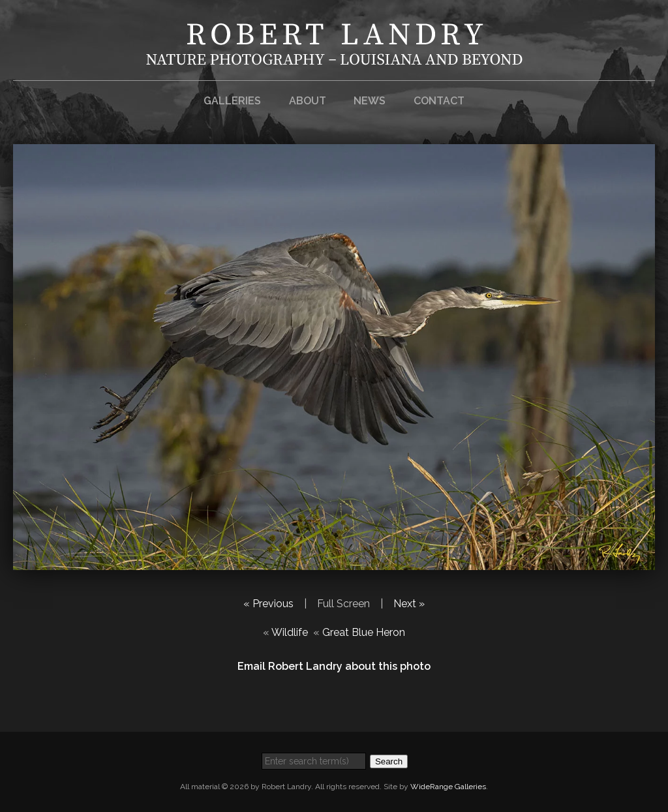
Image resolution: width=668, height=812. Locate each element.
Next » (409, 604)
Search (389, 761)
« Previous (268, 604)
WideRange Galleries (448, 787)
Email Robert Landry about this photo (334, 666)
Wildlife (290, 632)
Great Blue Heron (364, 632)
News (370, 101)
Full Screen (343, 604)
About (308, 101)
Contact (439, 101)
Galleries (232, 101)
